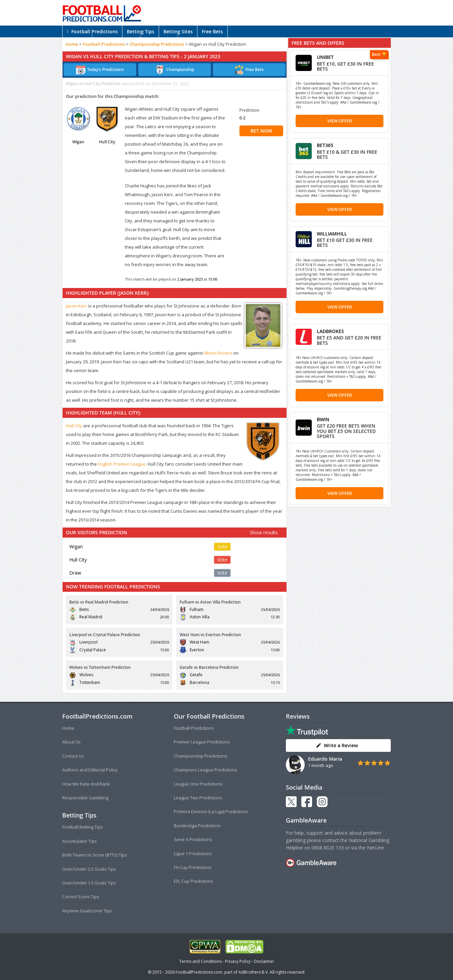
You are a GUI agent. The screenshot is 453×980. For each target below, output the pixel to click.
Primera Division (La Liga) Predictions (211, 811)
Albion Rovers (218, 353)
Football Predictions (92, 31)
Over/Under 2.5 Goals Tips (89, 869)
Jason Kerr (77, 306)
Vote (222, 547)
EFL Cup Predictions (194, 881)
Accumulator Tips (80, 841)
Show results (264, 532)
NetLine (375, 848)
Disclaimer (264, 961)
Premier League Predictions (202, 742)
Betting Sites (178, 31)
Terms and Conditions (200, 961)
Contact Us (73, 756)
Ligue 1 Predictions (193, 854)
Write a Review (337, 745)
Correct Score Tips (81, 897)
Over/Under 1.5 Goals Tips (89, 883)
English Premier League (122, 464)
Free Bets (212, 31)
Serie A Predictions (193, 839)
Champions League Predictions (205, 770)
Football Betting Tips (83, 827)
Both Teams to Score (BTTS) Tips (95, 855)
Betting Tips (141, 31)
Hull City (74, 426)
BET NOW (261, 131)
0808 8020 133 (328, 848)
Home (72, 44)
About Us (71, 742)
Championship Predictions (157, 44)
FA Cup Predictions (193, 867)
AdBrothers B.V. (254, 972)
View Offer (339, 121)
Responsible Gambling (85, 798)
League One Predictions (198, 784)
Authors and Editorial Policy (90, 770)
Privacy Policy (238, 961)
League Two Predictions (198, 798)
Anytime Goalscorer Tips (87, 911)
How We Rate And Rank (86, 784)
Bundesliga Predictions (197, 826)
